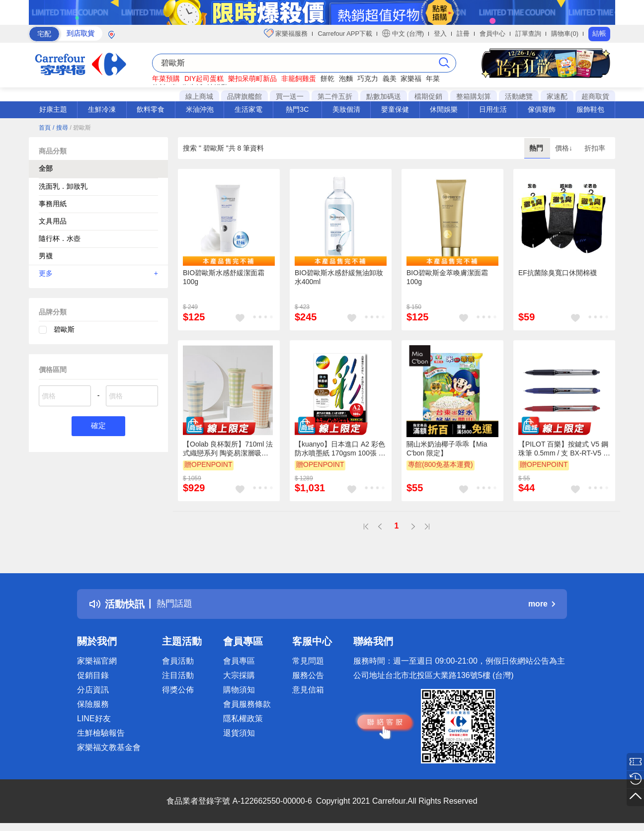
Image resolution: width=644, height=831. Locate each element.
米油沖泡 (200, 109)
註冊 (463, 34)
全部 (46, 168)
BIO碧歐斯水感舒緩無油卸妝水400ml (339, 277)
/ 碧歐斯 (80, 128)
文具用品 (53, 221)
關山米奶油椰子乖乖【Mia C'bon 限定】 (447, 449)
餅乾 (327, 78)
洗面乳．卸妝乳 (63, 186)
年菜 (433, 78)
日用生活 (493, 109)
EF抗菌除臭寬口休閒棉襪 (558, 273)
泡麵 (346, 78)
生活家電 (248, 109)
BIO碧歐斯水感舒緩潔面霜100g (224, 277)
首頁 (45, 128)
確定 (98, 426)
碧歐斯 (64, 329)
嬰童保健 (395, 109)
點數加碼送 (384, 96)
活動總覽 (519, 96)
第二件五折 (335, 96)
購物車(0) (565, 34)
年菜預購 (166, 78)
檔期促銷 (428, 96)
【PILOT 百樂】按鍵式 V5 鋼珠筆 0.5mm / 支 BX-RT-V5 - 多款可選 (563, 449)
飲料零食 (151, 109)
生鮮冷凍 (102, 109)
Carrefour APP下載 (345, 34)
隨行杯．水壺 (60, 238)
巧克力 (368, 78)
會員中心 (492, 34)
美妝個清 (346, 109)
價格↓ (565, 148)
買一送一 (290, 96)
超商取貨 (595, 96)
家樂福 (411, 78)
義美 (390, 78)
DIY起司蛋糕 (204, 78)
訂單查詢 (528, 34)
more (542, 604)
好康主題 (53, 109)
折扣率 (595, 148)
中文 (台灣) (403, 33)
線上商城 (199, 96)
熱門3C (297, 109)
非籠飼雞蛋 (299, 78)
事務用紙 (53, 204)
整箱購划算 (474, 96)
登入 (440, 34)
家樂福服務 (286, 33)
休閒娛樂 (444, 109)
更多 (98, 273)
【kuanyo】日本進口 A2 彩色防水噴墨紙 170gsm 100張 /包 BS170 (340, 449)
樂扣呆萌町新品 (252, 78)
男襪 (46, 256)
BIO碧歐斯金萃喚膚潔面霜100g (447, 277)
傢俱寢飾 (542, 109)
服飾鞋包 (590, 109)
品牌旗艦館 (244, 96)
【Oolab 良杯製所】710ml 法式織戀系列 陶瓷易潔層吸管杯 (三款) (228, 449)
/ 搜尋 (60, 128)
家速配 (557, 96)
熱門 (537, 148)
